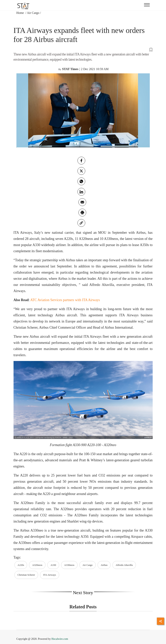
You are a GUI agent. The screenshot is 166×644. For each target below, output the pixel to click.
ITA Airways (49, 575)
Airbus (104, 565)
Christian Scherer (26, 575)
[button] (83, 49)
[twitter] (81, 171)
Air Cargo (33, 13)
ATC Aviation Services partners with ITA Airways (65, 300)
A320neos (37, 565)
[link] (81, 223)
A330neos (69, 565)
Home (21, 13)
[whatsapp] (81, 181)
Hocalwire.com (60, 639)
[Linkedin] (81, 192)
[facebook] (81, 161)
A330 (53, 565)
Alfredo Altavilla (124, 565)
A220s (21, 565)
